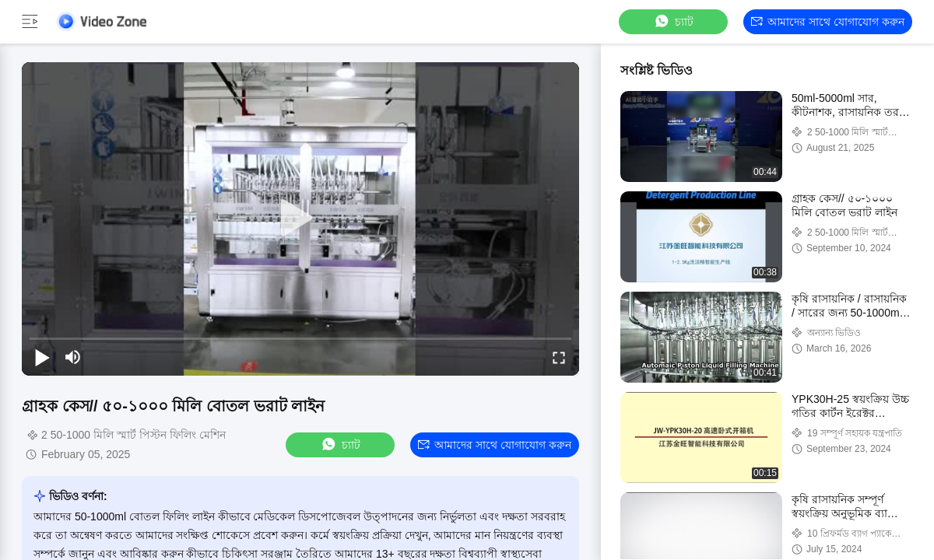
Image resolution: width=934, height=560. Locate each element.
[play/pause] (42, 357)
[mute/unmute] (73, 357)
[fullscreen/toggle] (559, 357)
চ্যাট (673, 21)
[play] (300, 219)
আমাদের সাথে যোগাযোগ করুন (828, 22)
